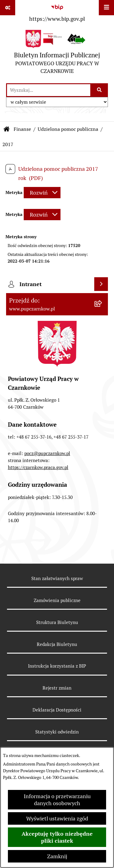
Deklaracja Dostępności (57, 710)
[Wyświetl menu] (106, 8)
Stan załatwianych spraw (57, 578)
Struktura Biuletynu (57, 622)
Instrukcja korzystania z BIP (57, 666)
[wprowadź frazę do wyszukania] (49, 90)
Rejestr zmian (57, 688)
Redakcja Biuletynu (57, 644)
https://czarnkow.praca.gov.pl (38, 467)
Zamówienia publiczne (57, 600)
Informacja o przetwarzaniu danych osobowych (57, 800)
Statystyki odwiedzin (57, 732)
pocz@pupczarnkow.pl (47, 453)
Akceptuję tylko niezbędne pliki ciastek (57, 837)
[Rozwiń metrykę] (42, 193)
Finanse (22, 129)
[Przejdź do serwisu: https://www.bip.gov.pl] (57, 12)
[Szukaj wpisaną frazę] (100, 90)
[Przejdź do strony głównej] (57, 54)
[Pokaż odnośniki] (8, 8)
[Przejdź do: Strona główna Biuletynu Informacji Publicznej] (7, 129)
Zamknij (57, 856)
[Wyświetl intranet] (101, 284)
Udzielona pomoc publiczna (68, 129)
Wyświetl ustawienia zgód (57, 818)
